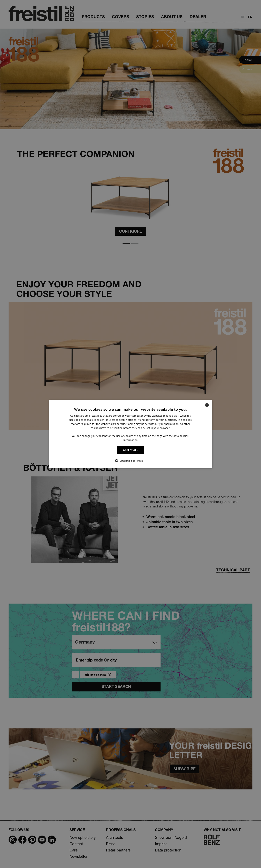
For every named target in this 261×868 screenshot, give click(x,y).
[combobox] (207, 405)
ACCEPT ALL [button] (130, 450)
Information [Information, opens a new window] (130, 440)
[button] (130, 461)
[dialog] (130, 434)
